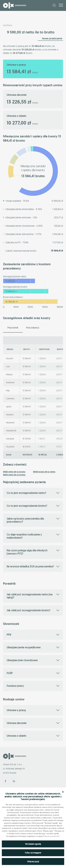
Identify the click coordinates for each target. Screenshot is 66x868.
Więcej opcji (33, 861)
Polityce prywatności (51, 836)
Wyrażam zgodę (33, 844)
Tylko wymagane (33, 853)
